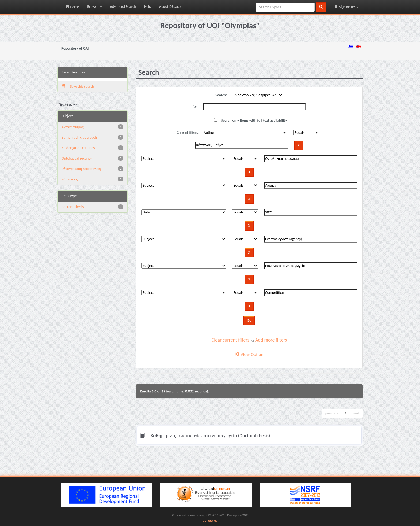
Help (148, 7)
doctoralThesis (73, 207)
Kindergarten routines (78, 148)
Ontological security (77, 158)
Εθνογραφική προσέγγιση (81, 169)
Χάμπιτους (70, 179)
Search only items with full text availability (250, 121)
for (195, 107)
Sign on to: (346, 7)
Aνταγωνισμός (73, 127)
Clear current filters (230, 340)
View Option (249, 355)
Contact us (210, 521)
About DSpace (170, 7)
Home (72, 7)
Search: (221, 95)
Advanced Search (123, 7)
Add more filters (271, 340)
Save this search (78, 86)
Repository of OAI (75, 48)
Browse (94, 7)
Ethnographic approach (79, 137)
